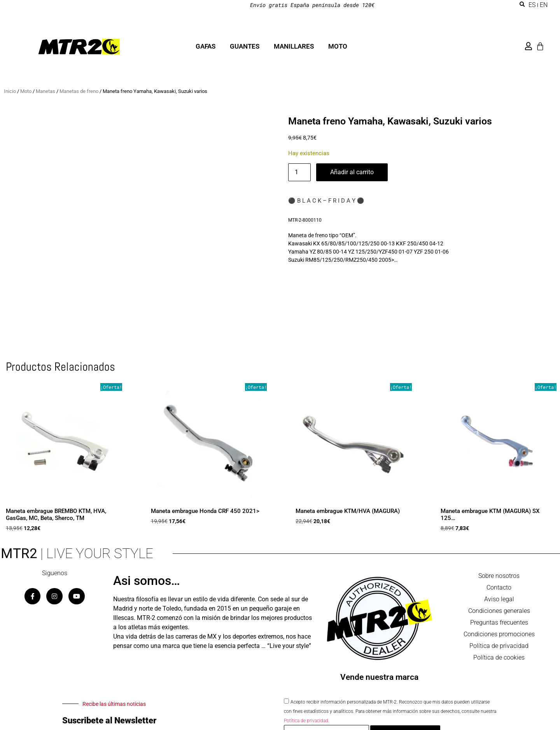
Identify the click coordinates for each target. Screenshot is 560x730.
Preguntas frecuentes (499, 622)
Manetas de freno (79, 91)
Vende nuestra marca (379, 677)
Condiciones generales (499, 611)
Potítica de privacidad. (307, 721)
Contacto (499, 587)
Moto (26, 91)
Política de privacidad (499, 646)
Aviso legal (499, 599)
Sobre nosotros (499, 576)
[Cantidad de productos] (299, 172)
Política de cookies (499, 657)
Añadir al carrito (352, 172)
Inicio (10, 91)
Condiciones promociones (499, 634)
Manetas (45, 91)
